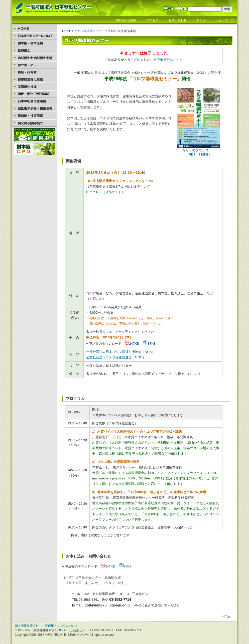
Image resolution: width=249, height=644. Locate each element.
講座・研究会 (34, 72)
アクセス (152, 20)
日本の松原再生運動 (34, 101)
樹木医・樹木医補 (34, 43)
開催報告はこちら (170, 60)
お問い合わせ (178, 20)
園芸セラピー (34, 94)
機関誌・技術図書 (34, 116)
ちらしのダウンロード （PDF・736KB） (199, 151)
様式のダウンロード (34, 123)
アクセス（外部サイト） (105, 192)
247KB (132, 344)
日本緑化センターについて (34, 36)
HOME (34, 29)
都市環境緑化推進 (34, 79)
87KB (149, 344)
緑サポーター (34, 65)
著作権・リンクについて (61, 626)
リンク (201, 20)
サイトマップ (225, 20)
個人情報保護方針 (27, 626)
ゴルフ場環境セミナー (90, 31)
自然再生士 (34, 58)
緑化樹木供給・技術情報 (34, 108)
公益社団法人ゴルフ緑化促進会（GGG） (116, 357)
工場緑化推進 (34, 87)
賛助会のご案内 (126, 20)
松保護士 (34, 50)
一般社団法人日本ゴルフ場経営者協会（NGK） (121, 352)
